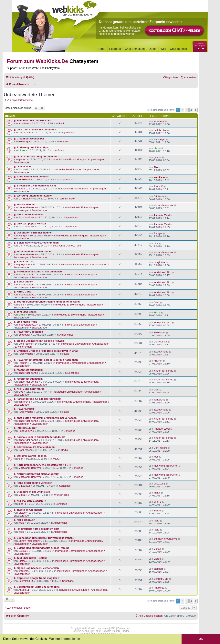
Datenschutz (124, 628)
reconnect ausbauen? (30, 370)
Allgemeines (68, 132)
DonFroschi (25, 344)
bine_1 (22, 504)
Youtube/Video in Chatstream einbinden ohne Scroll (49, 302)
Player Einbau (25, 409)
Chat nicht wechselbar (31, 139)
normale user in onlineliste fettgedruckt (41, 437)
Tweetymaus (26, 354)
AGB (113, 628)
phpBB (89, 631)
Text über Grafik (27, 312)
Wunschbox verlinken (30, 215)
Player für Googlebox (30, 332)
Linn (21, 246)
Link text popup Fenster (31, 224)
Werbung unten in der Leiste (34, 196)
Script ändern (25, 282)
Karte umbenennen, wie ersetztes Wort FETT (44, 465)
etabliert (23, 571)
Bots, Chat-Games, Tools (67, 246)
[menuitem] (30, 77)
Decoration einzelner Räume (34, 233)
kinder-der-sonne (28, 207)
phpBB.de (116, 634)
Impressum (103, 628)
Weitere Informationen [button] (64, 639)
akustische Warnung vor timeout (37, 156)
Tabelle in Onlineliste (30, 510)
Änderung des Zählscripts (33, 147)
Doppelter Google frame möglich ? (38, 578)
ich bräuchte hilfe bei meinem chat (38, 529)
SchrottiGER (26, 581)
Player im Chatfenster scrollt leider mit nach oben (47, 360)
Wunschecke (67, 199)
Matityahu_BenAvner (30, 468)
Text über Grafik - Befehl (32, 558)
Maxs (22, 315)
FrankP (23, 363)
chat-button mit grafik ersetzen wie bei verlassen (47, 418)
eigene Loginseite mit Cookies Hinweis (41, 341)
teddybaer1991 (27, 274)
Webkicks (24, 179)
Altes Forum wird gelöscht (33, 177)
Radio (62, 123)
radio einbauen (26, 520)
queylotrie (24, 264)
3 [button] (187, 110)
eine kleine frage (27, 322)
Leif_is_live (25, 132)
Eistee (22, 513)
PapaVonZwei (26, 217)
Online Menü (25, 167)
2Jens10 (23, 189)
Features (115, 49)
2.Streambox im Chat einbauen (36, 447)
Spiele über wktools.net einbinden (38, 243)
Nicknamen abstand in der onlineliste (40, 272)
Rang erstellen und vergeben (35, 483)
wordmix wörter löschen (32, 456)
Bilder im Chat (26, 262)
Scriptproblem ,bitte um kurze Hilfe (38, 587)
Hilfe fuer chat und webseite (34, 120)
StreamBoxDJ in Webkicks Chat (36, 186)
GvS (21, 392)
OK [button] (201, 639)
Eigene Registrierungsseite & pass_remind (43, 548)
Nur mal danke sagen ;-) (32, 501)
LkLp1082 (24, 486)
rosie (21, 523)
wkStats (59, 150)
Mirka (22, 495)
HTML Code (24, 292)
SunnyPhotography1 (30, 541)
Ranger (23, 236)
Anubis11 (24, 590)
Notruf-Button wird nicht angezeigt (38, 474)
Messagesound (26, 204)
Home (101, 49)
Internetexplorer (27, 428)
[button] (196, 110)
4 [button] (191, 110)
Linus (22, 150)
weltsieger (24, 142)
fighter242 (24, 402)
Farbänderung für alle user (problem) (40, 399)
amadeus (24, 123)
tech (21, 459)
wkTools (64, 142)
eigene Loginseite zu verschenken (38, 568)
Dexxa (22, 551)
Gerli (21, 305)
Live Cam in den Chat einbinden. (37, 130)
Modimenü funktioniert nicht (34, 251)
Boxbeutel (24, 335)
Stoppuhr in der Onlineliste (33, 492)
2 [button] (182, 110)
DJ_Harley (25, 199)
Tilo (21, 169)
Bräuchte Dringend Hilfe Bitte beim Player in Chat (47, 351)
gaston (22, 159)
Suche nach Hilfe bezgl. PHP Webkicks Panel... (46, 538)
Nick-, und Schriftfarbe (31, 389)
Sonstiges (73, 373)
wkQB (56, 459)
